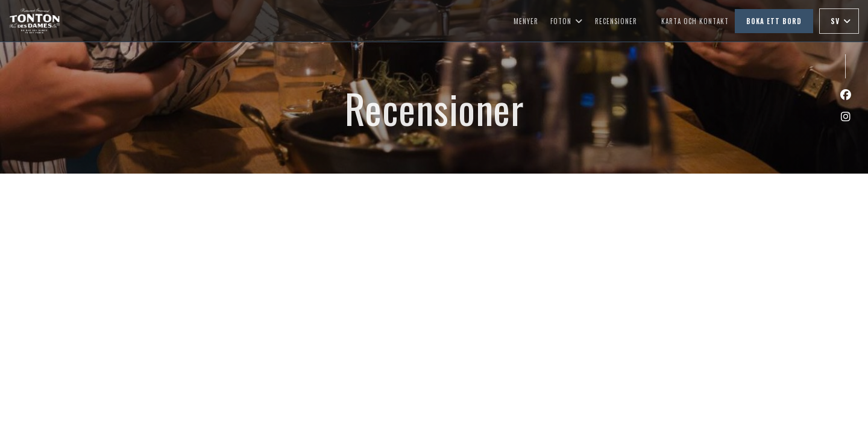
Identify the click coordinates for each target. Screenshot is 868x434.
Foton (567, 21)
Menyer (526, 21)
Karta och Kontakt (695, 21)
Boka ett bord (774, 21)
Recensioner (616, 21)
